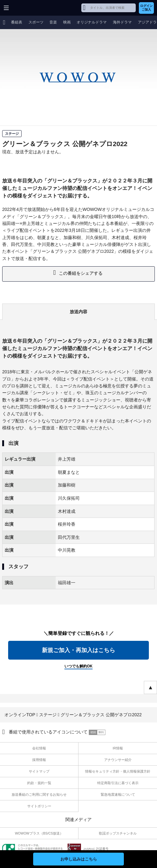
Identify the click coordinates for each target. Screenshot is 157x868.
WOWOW (29, 8)
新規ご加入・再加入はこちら (78, 650)
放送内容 (78, 312)
